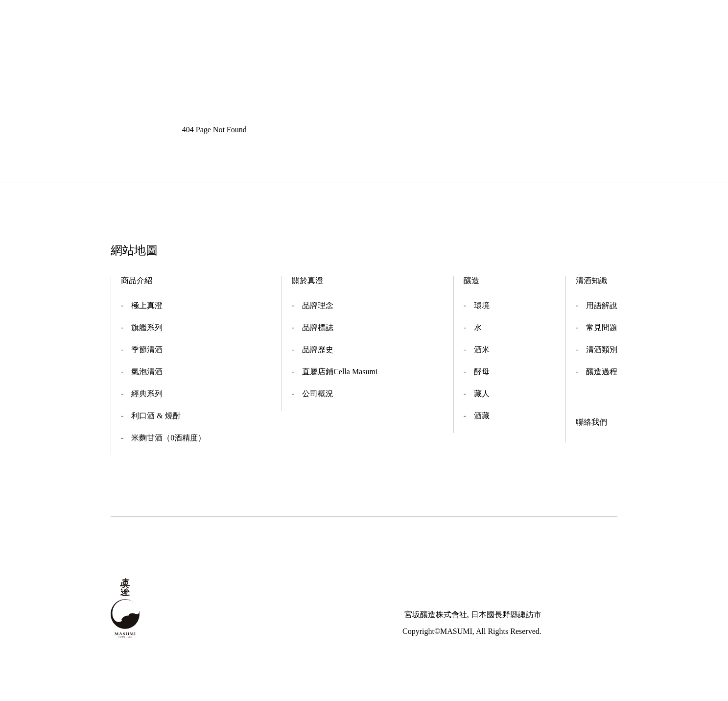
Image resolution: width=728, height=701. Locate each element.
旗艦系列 (147, 327)
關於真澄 (307, 280)
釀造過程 (602, 372)
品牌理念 (318, 305)
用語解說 (602, 305)
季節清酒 (147, 350)
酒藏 (482, 416)
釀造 (471, 280)
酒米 (482, 350)
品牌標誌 (318, 327)
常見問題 (602, 327)
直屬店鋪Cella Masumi (340, 372)
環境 (482, 305)
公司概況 (318, 394)
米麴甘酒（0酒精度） (168, 438)
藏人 (482, 394)
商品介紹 (137, 280)
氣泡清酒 (147, 372)
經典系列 (147, 394)
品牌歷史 (318, 350)
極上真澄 (147, 305)
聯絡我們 (591, 422)
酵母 (482, 372)
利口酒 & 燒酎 (156, 416)
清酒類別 (602, 350)
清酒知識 (591, 280)
